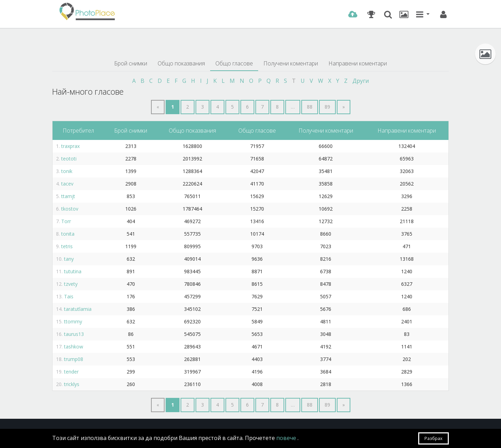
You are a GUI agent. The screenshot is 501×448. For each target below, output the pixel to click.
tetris (67, 246)
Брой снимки (131, 63)
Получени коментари (291, 63)
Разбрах (434, 438)
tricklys (72, 384)
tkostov (70, 209)
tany (69, 259)
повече (287, 438)
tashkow (74, 347)
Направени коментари (358, 63)
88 (310, 107)
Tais (69, 296)
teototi (69, 159)
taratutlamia (78, 309)
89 (327, 107)
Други (361, 81)
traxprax (70, 146)
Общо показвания (181, 63)
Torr (66, 221)
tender (71, 372)
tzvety (71, 284)
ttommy (73, 321)
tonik (67, 171)
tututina (73, 271)
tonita (68, 234)
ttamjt (68, 196)
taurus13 (74, 334)
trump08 (74, 359)
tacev (67, 184)
